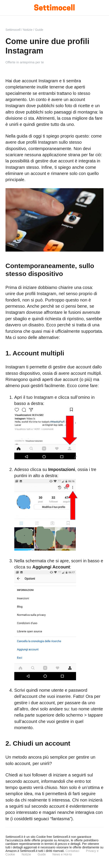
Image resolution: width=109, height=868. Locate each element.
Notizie (26, 854)
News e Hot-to (62, 854)
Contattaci (72, 851)
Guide (42, 854)
